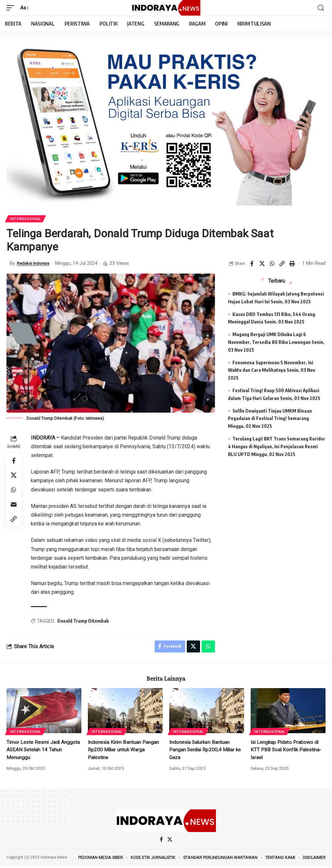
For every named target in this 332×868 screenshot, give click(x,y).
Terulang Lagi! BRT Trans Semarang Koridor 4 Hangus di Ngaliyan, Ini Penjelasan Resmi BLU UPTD (277, 447)
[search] (321, 8)
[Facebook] (161, 841)
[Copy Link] (282, 264)
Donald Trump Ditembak (84, 622)
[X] (170, 841)
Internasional (26, 219)
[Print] (292, 264)
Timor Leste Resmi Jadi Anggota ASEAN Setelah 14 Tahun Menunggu (44, 751)
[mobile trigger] (12, 8)
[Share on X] (262, 264)
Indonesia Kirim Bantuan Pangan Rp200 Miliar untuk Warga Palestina (124, 751)
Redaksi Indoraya (35, 264)
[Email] (14, 509)
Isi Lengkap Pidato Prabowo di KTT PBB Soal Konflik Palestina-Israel (288, 751)
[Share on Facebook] (252, 264)
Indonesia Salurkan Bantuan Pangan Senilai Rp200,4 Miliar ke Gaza (207, 751)
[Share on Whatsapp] (272, 264)
